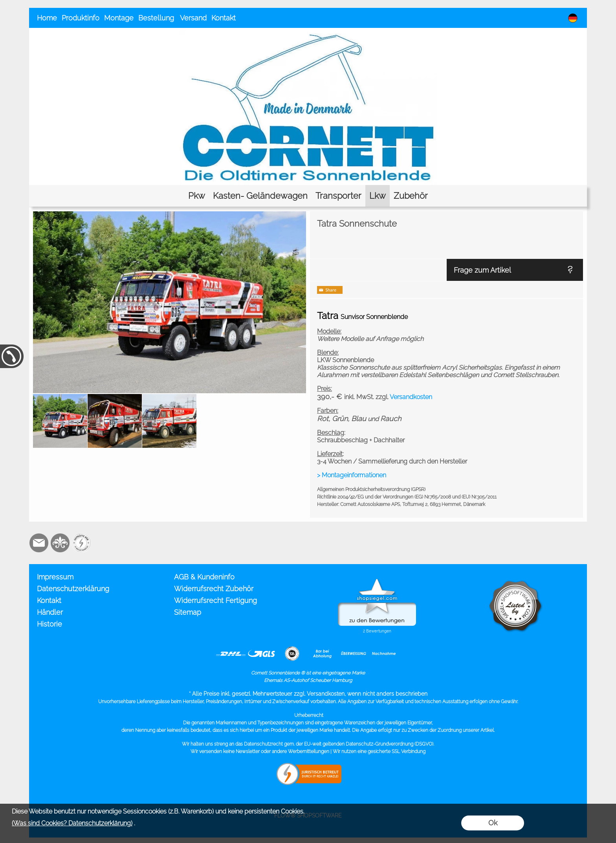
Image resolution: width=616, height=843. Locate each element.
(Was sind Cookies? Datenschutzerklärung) (72, 823)
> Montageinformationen (352, 475)
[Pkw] (197, 196)
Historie (49, 624)
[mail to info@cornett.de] (39, 543)
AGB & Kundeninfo (204, 577)
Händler (50, 612)
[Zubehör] (411, 196)
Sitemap (188, 612)
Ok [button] (493, 823)
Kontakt (224, 18)
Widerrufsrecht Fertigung (215, 600)
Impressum (55, 577)
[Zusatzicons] (81, 543)
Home (47, 18)
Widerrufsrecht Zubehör (214, 589)
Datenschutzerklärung (73, 589)
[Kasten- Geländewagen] (260, 196)
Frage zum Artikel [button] (482, 270)
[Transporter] (338, 196)
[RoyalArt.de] (60, 543)
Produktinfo (81, 18)
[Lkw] (378, 196)
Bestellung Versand (172, 18)
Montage (119, 18)
